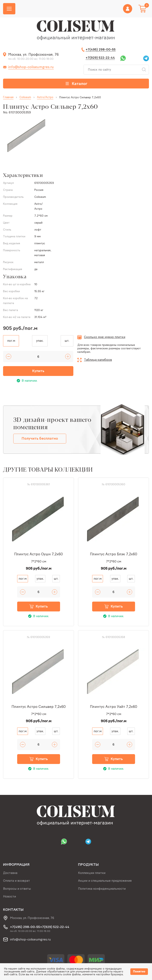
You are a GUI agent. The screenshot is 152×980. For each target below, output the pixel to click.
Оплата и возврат (16, 880)
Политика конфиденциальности (102, 888)
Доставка (10, 872)
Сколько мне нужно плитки (105, 337)
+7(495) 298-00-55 (101, 49)
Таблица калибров (98, 360)
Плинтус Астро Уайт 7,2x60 (114, 707)
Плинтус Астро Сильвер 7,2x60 (39, 707)
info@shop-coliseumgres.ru (31, 67)
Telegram (146, 58)
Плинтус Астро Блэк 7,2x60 (114, 555)
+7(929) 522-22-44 (100, 58)
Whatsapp (123, 58)
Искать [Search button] (144, 70)
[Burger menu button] (9, 9)
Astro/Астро (45, 97)
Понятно (139, 972)
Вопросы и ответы (17, 888)
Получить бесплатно (40, 439)
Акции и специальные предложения (105, 880)
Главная (8, 97)
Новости (10, 896)
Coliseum (25, 97)
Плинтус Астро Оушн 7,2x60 (39, 555)
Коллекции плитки (92, 872)
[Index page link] (76, 31)
